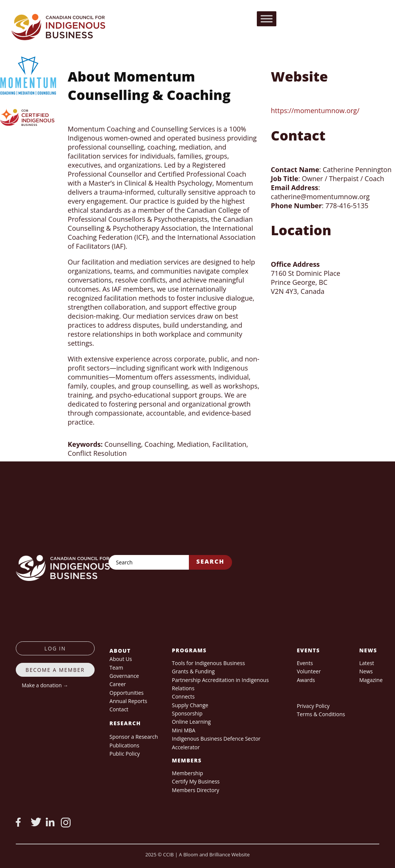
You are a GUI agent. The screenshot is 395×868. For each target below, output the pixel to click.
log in (55, 648)
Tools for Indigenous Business (208, 663)
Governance (124, 676)
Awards (306, 680)
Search (210, 561)
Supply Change (190, 705)
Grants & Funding (193, 671)
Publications (124, 745)
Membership (188, 773)
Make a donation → (45, 685)
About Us (121, 659)
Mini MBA (184, 730)
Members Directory (196, 790)
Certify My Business (196, 781)
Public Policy (125, 754)
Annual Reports (128, 701)
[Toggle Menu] (267, 19)
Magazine (371, 680)
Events (305, 663)
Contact (119, 709)
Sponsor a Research (134, 737)
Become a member (55, 670)
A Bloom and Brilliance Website (214, 854)
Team (116, 668)
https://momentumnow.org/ (315, 110)
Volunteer (309, 671)
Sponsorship (187, 713)
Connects (183, 696)
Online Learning (191, 722)
